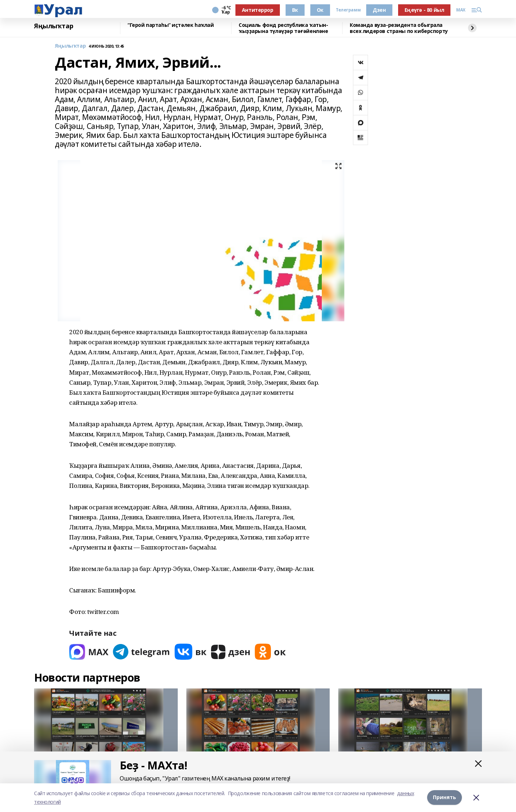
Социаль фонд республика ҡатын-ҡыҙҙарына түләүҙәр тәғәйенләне (283, 28)
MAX (461, 10)
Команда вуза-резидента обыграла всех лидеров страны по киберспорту (399, 28)
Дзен (379, 10)
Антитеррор (258, 10)
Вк (295, 10)
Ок (320, 10)
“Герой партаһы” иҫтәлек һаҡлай (171, 25)
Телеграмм (348, 10)
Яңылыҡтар (54, 26)
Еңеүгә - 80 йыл (424, 10)
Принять (445, 797)
